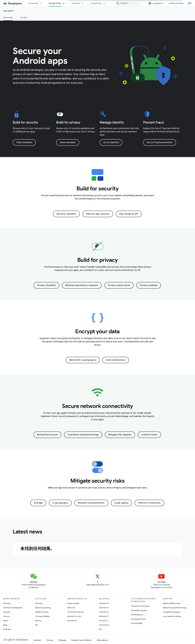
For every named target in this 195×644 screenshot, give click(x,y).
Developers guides (139, 610)
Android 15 (104, 603)
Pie (100, 629)
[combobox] (129, 3)
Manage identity (112, 122)
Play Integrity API (129, 214)
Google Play (96, 3)
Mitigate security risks (98, 481)
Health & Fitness (42, 612)
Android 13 (104, 612)
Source (6, 616)
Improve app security (98, 214)
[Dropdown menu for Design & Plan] (65, 3)
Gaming (39, 603)
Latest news (27, 532)
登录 (190, 3)
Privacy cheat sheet (119, 285)
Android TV (72, 621)
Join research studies (172, 616)
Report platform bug (172, 603)
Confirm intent (149, 435)
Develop (76, 3)
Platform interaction (149, 503)
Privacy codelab (149, 285)
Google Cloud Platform (81, 640)
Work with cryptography (83, 360)
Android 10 (104, 625)
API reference (137, 615)
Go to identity (111, 142)
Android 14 (104, 608)
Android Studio (176, 3)
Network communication (91, 503)
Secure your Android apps (40, 56)
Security (9, 11)
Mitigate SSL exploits (120, 435)
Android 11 (104, 621)
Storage (38, 503)
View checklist (24, 142)
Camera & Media (42, 616)
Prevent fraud (153, 122)
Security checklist (66, 214)
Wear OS (71, 608)
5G (37, 625)
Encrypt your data (97, 331)
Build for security (25, 122)
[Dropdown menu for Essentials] (42, 3)
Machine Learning (43, 608)
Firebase (62, 640)
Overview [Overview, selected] (8, 17)
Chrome (50, 640)
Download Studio (138, 619)
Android (7, 603)
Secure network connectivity (97, 406)
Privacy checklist (46, 285)
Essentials (33, 3)
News (6, 621)
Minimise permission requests (82, 285)
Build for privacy (68, 122)
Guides (24, 17)
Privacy (38, 621)
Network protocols (47, 435)
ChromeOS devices (76, 612)
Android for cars (74, 616)
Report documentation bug (175, 608)
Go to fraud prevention (160, 142)
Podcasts (7, 629)
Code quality (121, 503)
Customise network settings (83, 435)
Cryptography (60, 503)
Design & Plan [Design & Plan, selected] (55, 3)
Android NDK (137, 623)
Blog (5, 625)
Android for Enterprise (13, 608)
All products (102, 640)
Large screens (73, 603)
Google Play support (172, 612)
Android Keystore (116, 360)
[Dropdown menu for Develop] (84, 3)
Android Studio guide (140, 606)
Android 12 (104, 616)
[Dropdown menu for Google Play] (105, 3)
